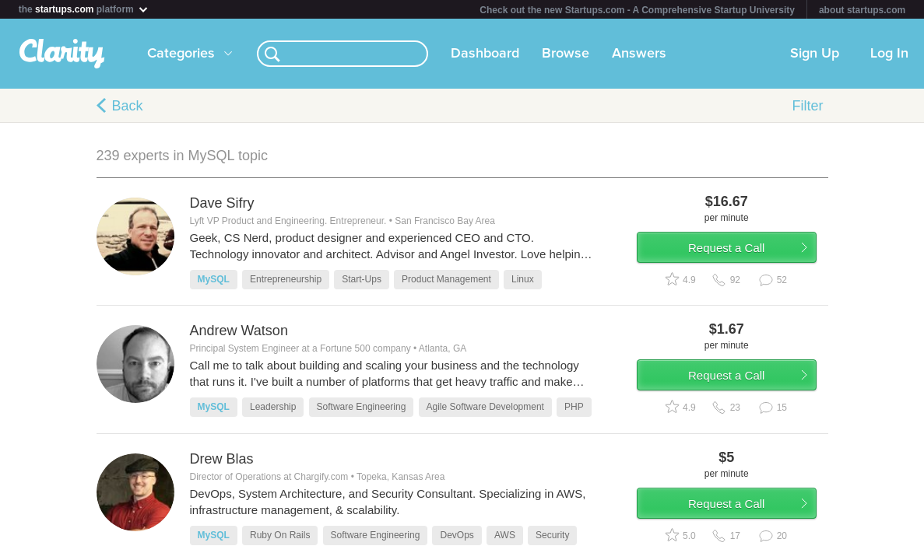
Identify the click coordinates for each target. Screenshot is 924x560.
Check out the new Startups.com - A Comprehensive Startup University (637, 10)
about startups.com (862, 10)
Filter (808, 106)
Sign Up (815, 54)
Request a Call (736, 252)
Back (128, 106)
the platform (84, 9)
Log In (889, 54)
